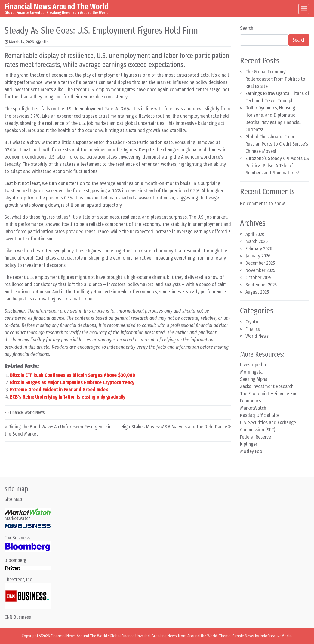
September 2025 (261, 285)
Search (247, 28)
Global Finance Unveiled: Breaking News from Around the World (163, 636)
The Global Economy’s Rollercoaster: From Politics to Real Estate (275, 79)
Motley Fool (252, 451)
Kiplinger (249, 444)
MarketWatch (253, 408)
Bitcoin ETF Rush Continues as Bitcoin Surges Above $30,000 (72, 375)
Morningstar (252, 372)
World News (35, 413)
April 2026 (255, 234)
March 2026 (257, 241)
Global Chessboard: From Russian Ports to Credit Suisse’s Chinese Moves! (277, 144)
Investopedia (253, 365)
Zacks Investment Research (267, 386)
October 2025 (258, 277)
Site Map (13, 499)
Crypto (252, 322)
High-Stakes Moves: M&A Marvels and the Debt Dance (174, 427)
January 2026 (258, 256)
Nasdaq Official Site (260, 415)
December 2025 (260, 263)
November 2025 (260, 270)
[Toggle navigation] (304, 9)
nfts (45, 42)
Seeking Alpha (254, 379)
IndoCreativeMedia (276, 636)
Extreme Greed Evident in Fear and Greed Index (59, 390)
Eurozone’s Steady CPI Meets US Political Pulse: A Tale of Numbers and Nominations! (277, 166)
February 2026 (259, 249)
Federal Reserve (256, 437)
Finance (16, 413)
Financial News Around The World (57, 6)
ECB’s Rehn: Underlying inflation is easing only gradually (68, 397)
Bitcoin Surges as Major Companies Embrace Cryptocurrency (72, 382)
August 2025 (257, 292)
